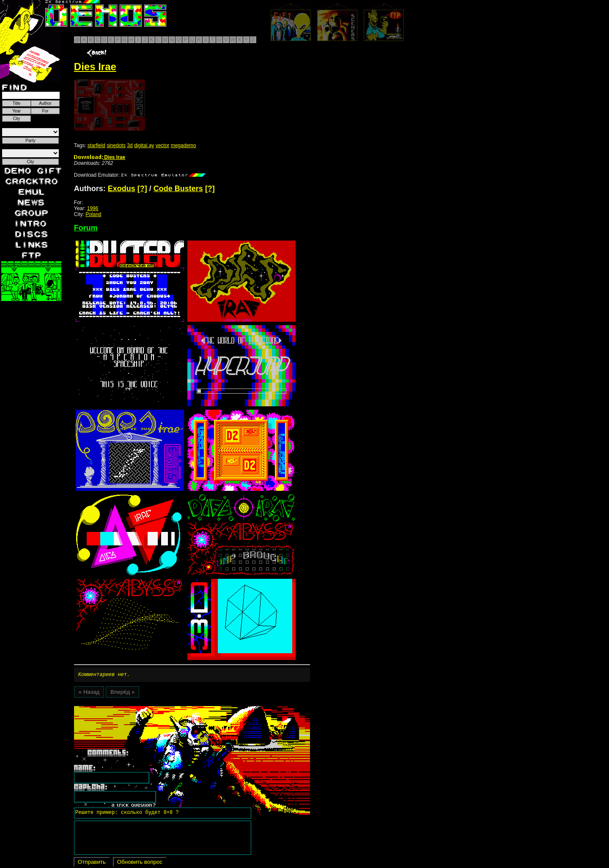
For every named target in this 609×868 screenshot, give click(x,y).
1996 (93, 208)
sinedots (116, 145)
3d (130, 145)
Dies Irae (100, 157)
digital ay (144, 145)
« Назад (89, 693)
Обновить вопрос (140, 863)
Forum (86, 228)
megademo (184, 145)
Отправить (92, 863)
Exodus (122, 189)
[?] (142, 189)
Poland (93, 214)
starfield (96, 145)
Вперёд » (122, 693)
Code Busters (178, 189)
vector (163, 145)
